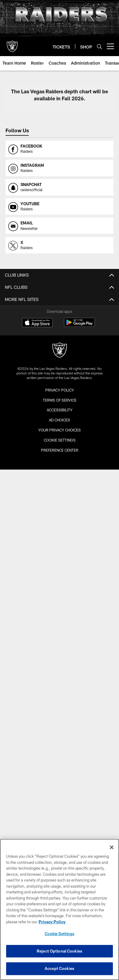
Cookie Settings (60, 440)
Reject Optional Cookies (60, 951)
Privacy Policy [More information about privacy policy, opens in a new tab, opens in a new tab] (52, 922)
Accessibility (60, 410)
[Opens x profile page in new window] (59, 245)
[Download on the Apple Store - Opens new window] (37, 323)
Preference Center (60, 450)
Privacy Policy (60, 390)
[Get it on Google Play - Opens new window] (79, 325)
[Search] (99, 46)
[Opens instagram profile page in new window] (59, 168)
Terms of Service (60, 400)
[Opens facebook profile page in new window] (59, 149)
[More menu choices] (110, 46)
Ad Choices (60, 420)
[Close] (112, 847)
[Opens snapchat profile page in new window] (59, 187)
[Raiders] (60, 351)
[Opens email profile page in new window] (59, 226)
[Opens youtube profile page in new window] (59, 206)
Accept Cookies (60, 968)
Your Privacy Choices (60, 430)
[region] (60, 909)
